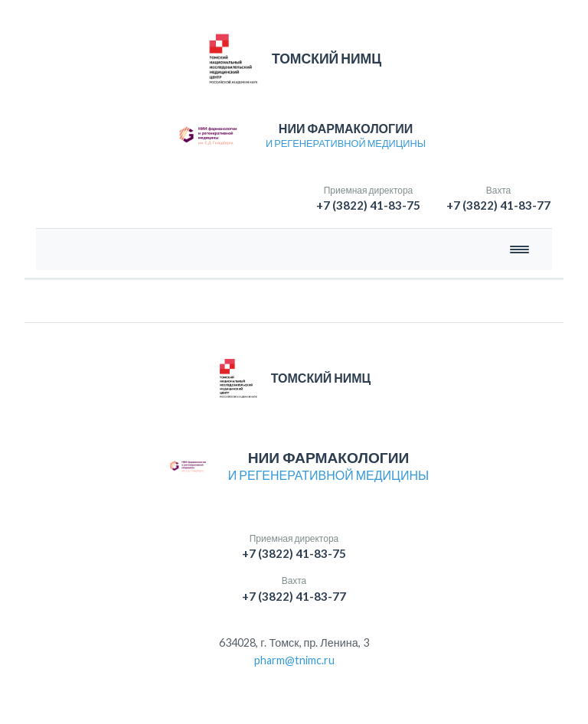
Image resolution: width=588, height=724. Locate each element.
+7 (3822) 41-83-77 (498, 205)
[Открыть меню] (519, 249)
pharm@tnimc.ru (294, 660)
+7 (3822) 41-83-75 (368, 205)
